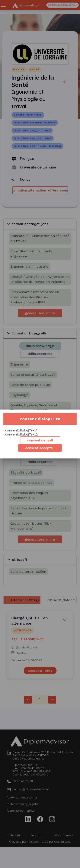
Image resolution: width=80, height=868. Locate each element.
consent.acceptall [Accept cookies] (40, 448)
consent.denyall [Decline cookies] (40, 440)
